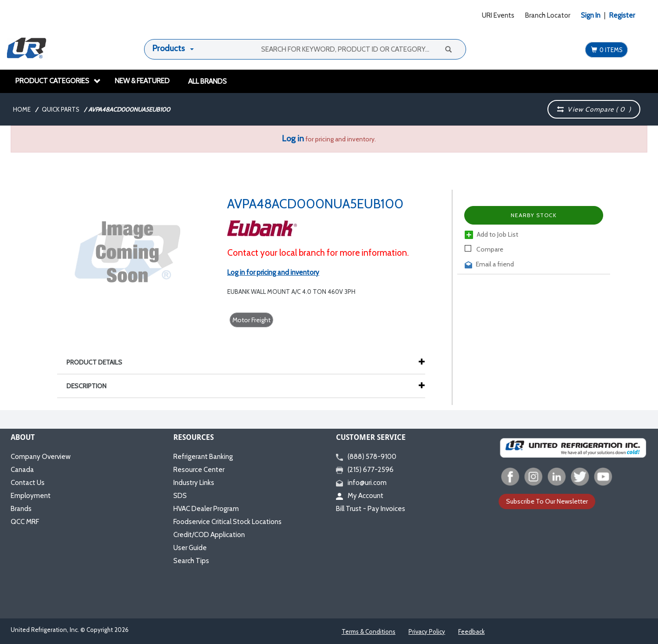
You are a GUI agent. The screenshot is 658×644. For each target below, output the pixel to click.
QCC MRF (25, 522)
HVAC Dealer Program (206, 509)
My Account (360, 496)
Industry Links (194, 483)
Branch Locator (548, 15)
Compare (484, 249)
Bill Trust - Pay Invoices (371, 509)
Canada (22, 470)
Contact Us (28, 483)
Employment (31, 496)
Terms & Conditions (368, 631)
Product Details (99, 362)
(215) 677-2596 (365, 470)
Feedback (471, 631)
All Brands (207, 81)
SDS (180, 496)
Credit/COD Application (209, 535)
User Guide (190, 548)
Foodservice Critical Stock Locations (227, 522)
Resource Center (199, 470)
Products (169, 48)
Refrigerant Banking (203, 457)
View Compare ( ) (594, 109)
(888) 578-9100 (366, 457)
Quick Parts (61, 109)
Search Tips (191, 561)
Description (91, 386)
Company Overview (41, 457)
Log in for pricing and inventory (273, 272)
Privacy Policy (427, 631)
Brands (21, 509)
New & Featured (142, 81)
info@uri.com (361, 483)
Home (22, 109)
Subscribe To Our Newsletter (547, 501)
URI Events (498, 15)
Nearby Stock (534, 215)
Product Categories (58, 81)
